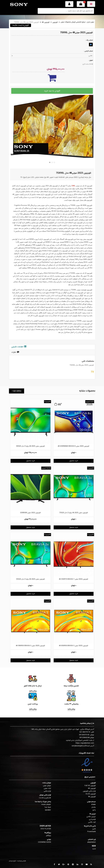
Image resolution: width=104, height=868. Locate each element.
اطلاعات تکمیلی (19, 347)
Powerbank (91, 832)
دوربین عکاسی (91, 817)
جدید (94, 849)
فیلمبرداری (92, 819)
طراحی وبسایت (21, 861)
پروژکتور (48, 835)
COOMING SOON (44, 842)
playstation (92, 842)
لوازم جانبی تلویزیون (89, 791)
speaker (48, 810)
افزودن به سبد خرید (52, 91)
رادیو (94, 810)
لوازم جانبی (47, 791)
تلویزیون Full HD (46, 468)
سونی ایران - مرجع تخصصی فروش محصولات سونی (77, 22)
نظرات (15, 352)
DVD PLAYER (46, 829)
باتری (94, 829)
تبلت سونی (47, 788)
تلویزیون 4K (46, 22)
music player (46, 804)
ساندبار (94, 807)
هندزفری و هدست (45, 798)
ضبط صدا (48, 807)
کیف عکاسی (92, 822)
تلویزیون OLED (90, 402)
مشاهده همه (17, 391)
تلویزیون (55, 22)
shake (93, 804)
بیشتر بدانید (33, 691)
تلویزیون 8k (92, 797)
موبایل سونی (47, 786)
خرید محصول (31, 461)
